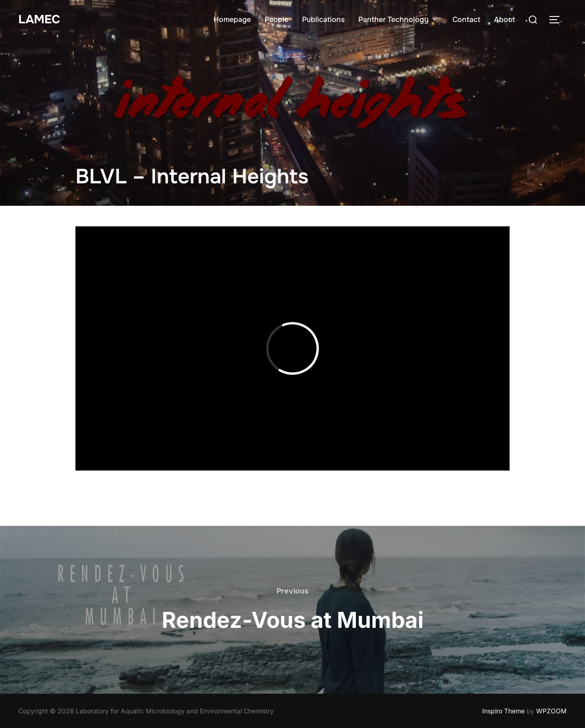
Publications (323, 19)
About (505, 19)
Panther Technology (399, 19)
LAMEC (39, 19)
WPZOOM (551, 711)
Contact (466, 19)
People (277, 19)
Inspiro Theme (503, 711)
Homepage (232, 19)
